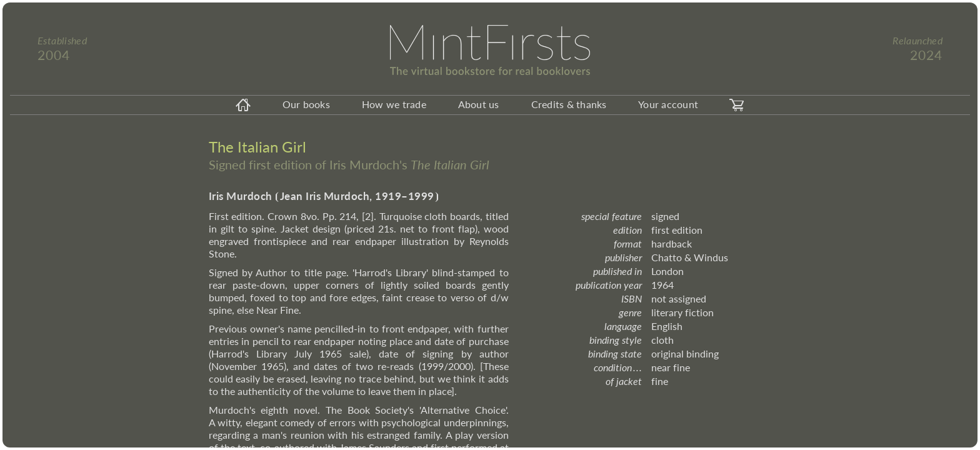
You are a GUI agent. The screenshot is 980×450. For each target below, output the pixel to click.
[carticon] (737, 105)
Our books (306, 104)
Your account (668, 104)
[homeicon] (243, 105)
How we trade (394, 104)
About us (479, 104)
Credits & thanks (569, 104)
